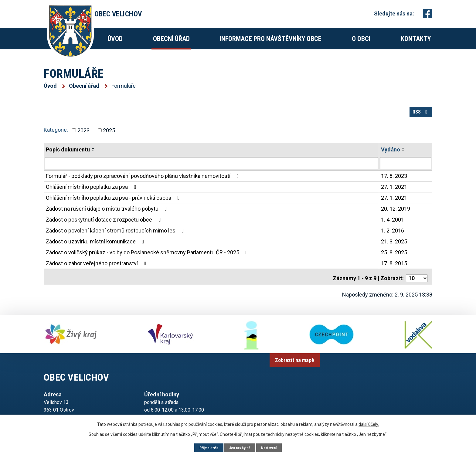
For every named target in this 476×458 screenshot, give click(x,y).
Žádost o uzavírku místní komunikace (96, 249)
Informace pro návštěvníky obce (271, 39)
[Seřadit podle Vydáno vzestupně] (403, 156)
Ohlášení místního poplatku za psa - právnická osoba (114, 205)
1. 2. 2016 (393, 238)
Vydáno (391, 157)
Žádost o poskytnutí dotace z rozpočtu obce (104, 227)
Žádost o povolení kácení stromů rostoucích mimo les (116, 238)
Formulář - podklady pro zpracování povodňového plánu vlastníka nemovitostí (144, 183)
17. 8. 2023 (394, 183)
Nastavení (273, 447)
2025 (109, 138)
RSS (417, 118)
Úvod (115, 39)
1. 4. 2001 (393, 227)
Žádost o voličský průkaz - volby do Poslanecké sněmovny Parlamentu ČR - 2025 (148, 260)
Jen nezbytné (240, 447)
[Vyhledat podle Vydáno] (406, 171)
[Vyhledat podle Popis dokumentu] (211, 171)
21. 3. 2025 (394, 249)
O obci (361, 39)
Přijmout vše (206, 447)
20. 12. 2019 (396, 216)
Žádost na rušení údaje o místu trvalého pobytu (108, 216)
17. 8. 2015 (394, 271)
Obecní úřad (171, 39)
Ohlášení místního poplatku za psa (92, 194)
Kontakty (416, 39)
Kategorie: (56, 138)
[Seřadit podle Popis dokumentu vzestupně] (93, 156)
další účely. (369, 423)
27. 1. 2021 (394, 194)
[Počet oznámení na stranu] (417, 283)
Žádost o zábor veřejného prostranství (97, 271)
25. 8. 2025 (394, 260)
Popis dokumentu (68, 157)
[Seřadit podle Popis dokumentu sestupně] (93, 158)
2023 (83, 138)
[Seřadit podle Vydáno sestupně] (403, 158)
